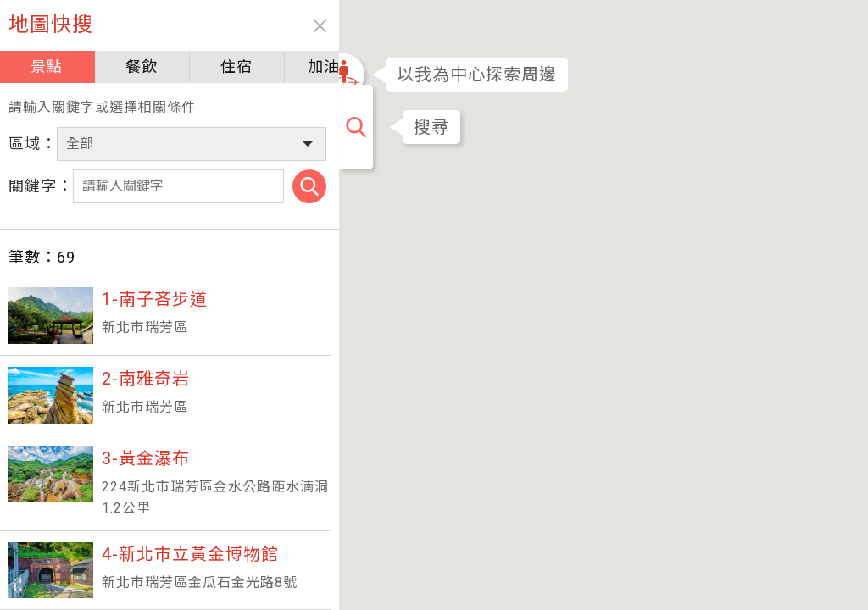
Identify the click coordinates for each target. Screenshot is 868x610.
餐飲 (128, 67)
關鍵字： (41, 186)
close (286, 26)
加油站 (299, 67)
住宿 (213, 67)
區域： (33, 144)
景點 (42, 67)
